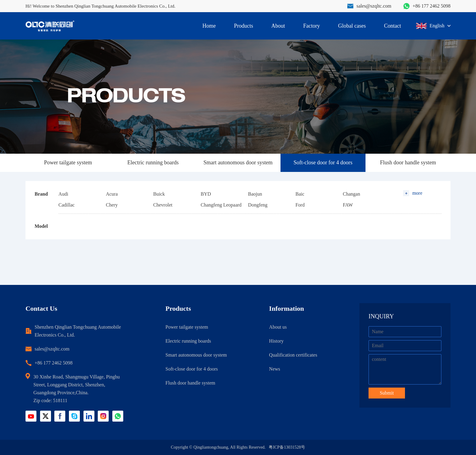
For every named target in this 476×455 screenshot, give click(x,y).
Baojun (255, 194)
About (278, 26)
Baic (300, 194)
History (276, 341)
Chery (112, 205)
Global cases (352, 26)
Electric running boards (153, 162)
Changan (351, 194)
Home (209, 26)
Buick (159, 194)
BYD (206, 194)
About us (278, 327)
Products (244, 26)
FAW (348, 205)
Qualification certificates (293, 355)
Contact (393, 26)
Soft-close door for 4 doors (323, 162)
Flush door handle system (408, 162)
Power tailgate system (68, 162)
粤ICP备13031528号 (287, 447)
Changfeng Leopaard (221, 205)
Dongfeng (258, 205)
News (274, 369)
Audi (63, 194)
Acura (112, 194)
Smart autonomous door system (238, 162)
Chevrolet (163, 205)
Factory (312, 26)
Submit (387, 393)
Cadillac (67, 205)
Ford (300, 205)
